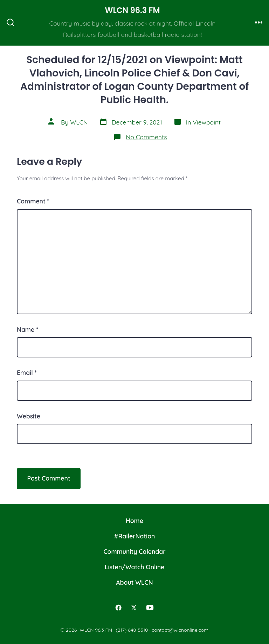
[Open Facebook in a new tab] (119, 608)
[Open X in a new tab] (134, 608)
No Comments (146, 137)
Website (29, 416)
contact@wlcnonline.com (180, 630)
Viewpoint (207, 122)
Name (27, 329)
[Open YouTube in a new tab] (150, 608)
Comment (33, 201)
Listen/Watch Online (135, 567)
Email (27, 373)
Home (134, 521)
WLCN (79, 122)
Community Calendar (134, 551)
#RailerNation (135, 536)
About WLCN (134, 582)
